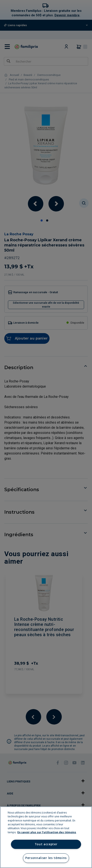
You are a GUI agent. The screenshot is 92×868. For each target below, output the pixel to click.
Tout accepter (46, 844)
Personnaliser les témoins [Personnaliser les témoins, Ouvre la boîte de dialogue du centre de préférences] (46, 858)
